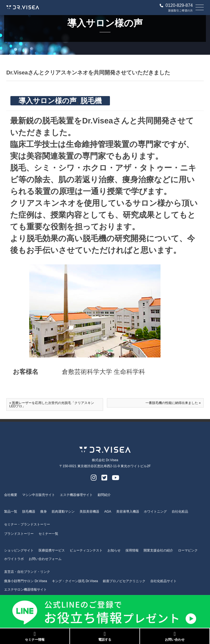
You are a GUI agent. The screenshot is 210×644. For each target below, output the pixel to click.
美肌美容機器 (89, 512)
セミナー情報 (35, 636)
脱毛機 (91, 101)
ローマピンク (188, 550)
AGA (108, 512)
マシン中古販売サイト (39, 495)
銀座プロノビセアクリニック (124, 581)
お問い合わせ (175, 636)
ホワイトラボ (14, 559)
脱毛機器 (29, 512)
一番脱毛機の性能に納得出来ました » (173, 403)
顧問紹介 (104, 495)
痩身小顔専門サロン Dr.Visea (25, 581)
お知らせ (114, 550)
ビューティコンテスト (86, 550)
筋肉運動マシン (63, 512)
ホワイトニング (155, 512)
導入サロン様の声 (48, 101)
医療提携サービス (52, 550)
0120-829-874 (176, 5)
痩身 (43, 512)
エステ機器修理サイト (76, 495)
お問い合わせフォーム (45, 559)
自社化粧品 (180, 512)
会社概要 (11, 495)
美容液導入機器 (128, 512)
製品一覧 (11, 512)
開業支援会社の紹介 (158, 550)
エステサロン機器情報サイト (25, 590)
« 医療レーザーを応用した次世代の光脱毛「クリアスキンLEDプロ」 (52, 405)
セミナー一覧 (48, 534)
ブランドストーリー (19, 534)
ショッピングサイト (19, 550)
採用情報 (132, 550)
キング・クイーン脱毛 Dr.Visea (75, 581)
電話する (105, 636)
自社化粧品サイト (164, 581)
